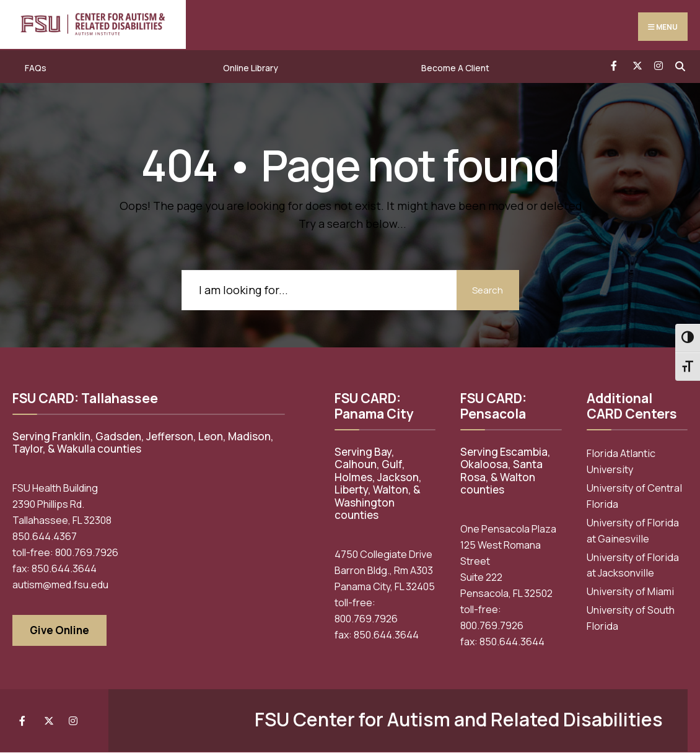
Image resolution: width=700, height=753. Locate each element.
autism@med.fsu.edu (60, 585)
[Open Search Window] (680, 65)
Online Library (251, 68)
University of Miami (630, 592)
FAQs (36, 68)
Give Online (59, 631)
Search (485, 290)
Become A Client (455, 68)
